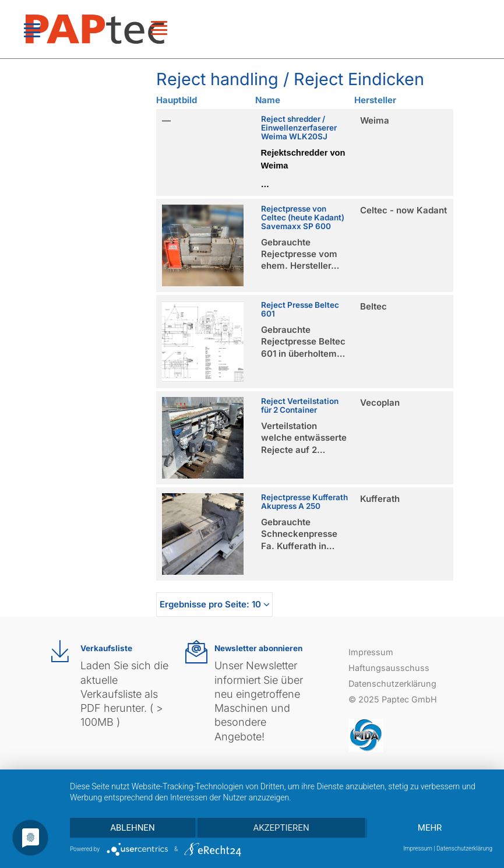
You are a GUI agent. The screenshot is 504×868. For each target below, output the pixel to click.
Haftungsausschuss (389, 668)
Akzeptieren (281, 828)
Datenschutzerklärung (392, 683)
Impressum (371, 652)
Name (268, 100)
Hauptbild (177, 100)
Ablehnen (132, 828)
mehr (430, 828)
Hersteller (375, 100)
